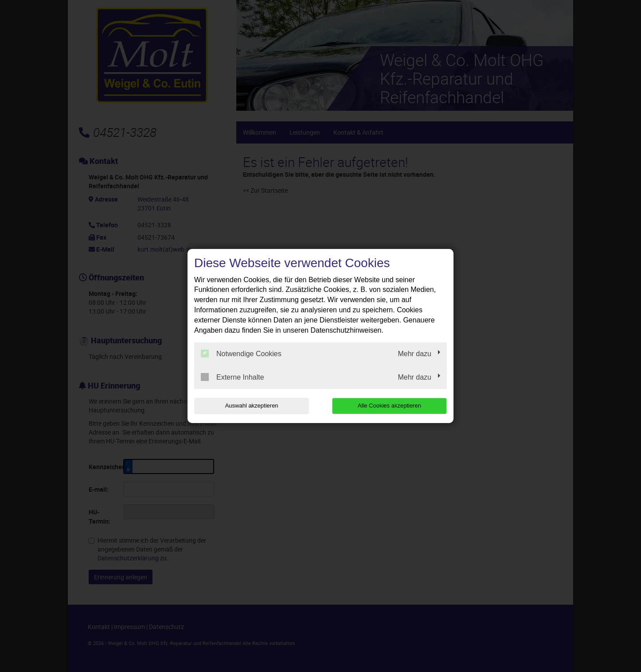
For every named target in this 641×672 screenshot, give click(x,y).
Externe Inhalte (233, 377)
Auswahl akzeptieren (251, 406)
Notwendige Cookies (241, 353)
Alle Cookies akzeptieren (390, 406)
